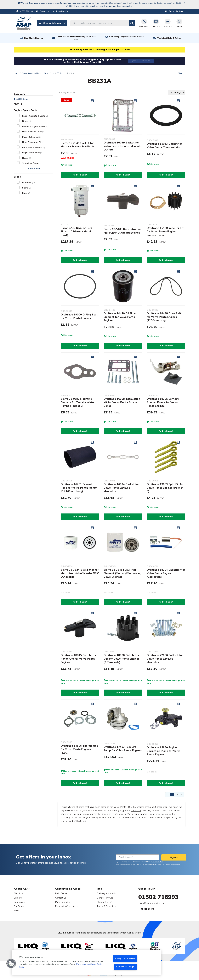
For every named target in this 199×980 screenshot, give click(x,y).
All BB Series (21, 99)
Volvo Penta (49, 73)
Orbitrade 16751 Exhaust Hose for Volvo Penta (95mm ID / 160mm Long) (79, 488)
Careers (18, 898)
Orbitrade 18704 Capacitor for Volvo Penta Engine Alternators (166, 573)
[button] (11, 963)
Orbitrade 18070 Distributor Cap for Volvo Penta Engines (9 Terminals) (121, 659)
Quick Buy (156, 23)
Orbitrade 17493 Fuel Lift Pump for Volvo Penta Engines (123, 749)
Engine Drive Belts (32, 153)
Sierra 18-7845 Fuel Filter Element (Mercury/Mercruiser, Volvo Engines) (122, 573)
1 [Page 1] (172, 795)
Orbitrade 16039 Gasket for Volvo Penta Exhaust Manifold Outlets (123, 146)
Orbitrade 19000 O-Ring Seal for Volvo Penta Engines (79, 316)
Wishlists (168, 23)
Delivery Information (107, 893)
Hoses (27, 158)
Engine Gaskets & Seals (35, 116)
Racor (26, 193)
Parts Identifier (63, 902)
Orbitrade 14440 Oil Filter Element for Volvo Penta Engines (120, 317)
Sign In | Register (174, 11)
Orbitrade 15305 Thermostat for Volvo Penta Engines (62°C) (79, 749)
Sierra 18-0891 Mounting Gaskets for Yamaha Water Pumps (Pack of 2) (78, 402)
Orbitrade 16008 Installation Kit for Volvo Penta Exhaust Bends (122, 402)
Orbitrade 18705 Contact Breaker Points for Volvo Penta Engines (163, 402)
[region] (86, 963)
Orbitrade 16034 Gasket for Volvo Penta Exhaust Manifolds (121, 488)
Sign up (174, 857)
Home (16, 73)
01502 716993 (158, 897)
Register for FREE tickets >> (141, 61)
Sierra (26, 188)
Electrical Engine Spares (35, 126)
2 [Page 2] (177, 795)
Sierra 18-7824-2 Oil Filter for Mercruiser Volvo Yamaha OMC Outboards (80, 573)
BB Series (61, 73)
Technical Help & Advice (169, 38)
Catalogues (20, 902)
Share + (181, 73)
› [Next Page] (181, 795)
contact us (136, 810)
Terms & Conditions (107, 906)
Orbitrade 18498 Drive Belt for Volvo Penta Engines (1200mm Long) (164, 317)
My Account (144, 23)
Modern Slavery (105, 902)
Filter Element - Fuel (33, 132)
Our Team (19, 906)
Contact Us (61, 898)
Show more (34, 168)
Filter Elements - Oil (33, 142)
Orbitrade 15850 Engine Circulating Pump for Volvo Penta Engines (164, 751)
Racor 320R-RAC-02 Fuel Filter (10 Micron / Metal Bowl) (76, 232)
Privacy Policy (157, 864)
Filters (27, 121)
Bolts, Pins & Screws (34, 147)
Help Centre (61, 893)
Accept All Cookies (125, 959)
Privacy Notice (158, 862)
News (17, 910)
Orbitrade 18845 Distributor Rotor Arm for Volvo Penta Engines (78, 659)
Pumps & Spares (31, 137)
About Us (19, 893)
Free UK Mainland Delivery (77, 38)
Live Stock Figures (33, 38)
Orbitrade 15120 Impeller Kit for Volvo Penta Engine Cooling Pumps (165, 232)
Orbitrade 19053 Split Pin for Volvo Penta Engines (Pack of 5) (165, 488)
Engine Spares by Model (32, 73)
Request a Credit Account (68, 906)
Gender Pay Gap (105, 898)
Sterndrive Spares (32, 163)
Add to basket (80, 175)
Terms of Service (170, 864)
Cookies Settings (125, 967)
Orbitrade (29, 183)
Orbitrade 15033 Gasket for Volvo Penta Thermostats (164, 146)
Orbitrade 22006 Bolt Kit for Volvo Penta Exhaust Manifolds (165, 659)
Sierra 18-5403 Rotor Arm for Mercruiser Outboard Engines (122, 231)
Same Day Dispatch (126, 37)
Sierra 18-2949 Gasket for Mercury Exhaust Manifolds (78, 145)
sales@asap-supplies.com (152, 903)
